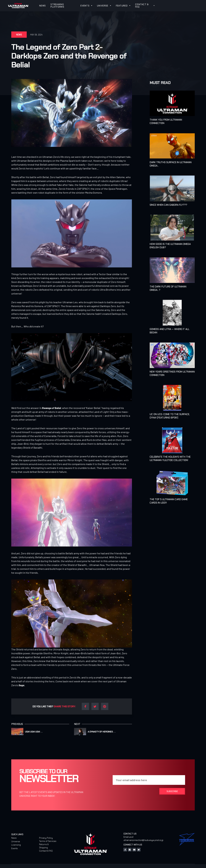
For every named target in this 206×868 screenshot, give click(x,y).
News (14, 838)
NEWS (42, 6)
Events (14, 848)
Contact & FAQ (46, 851)
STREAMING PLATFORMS (57, 6)
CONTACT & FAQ (142, 6)
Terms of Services (48, 841)
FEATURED (122, 6)
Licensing (16, 845)
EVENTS (85, 6)
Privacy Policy (46, 838)
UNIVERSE (103, 6)
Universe (16, 841)
